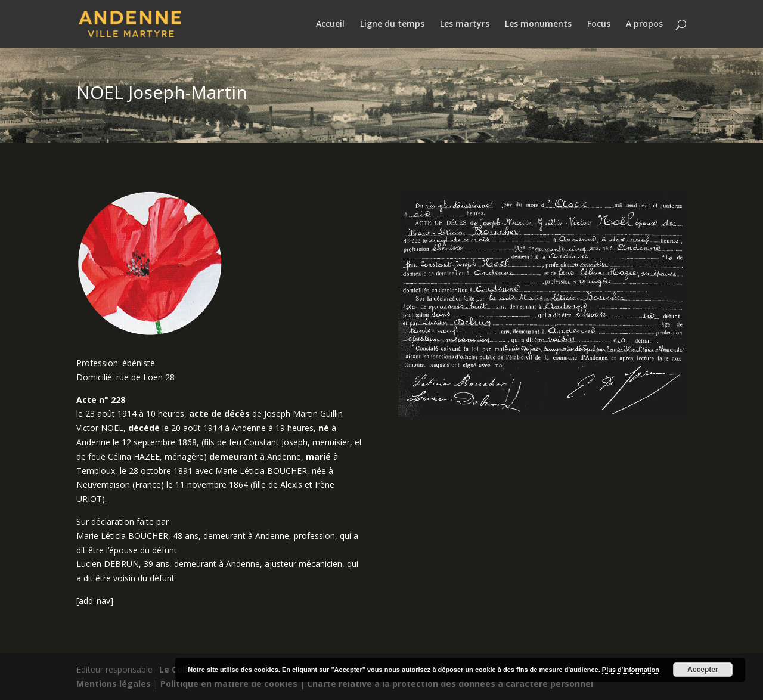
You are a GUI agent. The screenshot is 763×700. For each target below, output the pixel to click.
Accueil (330, 24)
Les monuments (538, 24)
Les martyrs (465, 24)
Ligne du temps (392, 24)
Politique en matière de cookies (229, 684)
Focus (599, 24)
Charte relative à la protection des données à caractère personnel (450, 684)
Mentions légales (114, 684)
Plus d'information (631, 670)
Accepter (702, 670)
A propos (644, 24)
